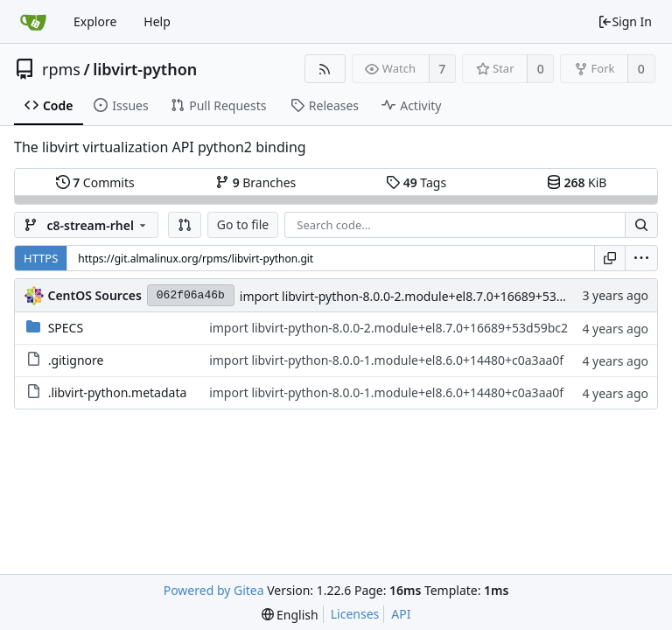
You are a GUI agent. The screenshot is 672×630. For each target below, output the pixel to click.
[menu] (641, 258)
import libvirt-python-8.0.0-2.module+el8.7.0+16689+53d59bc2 (419, 296)
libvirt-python (145, 69)
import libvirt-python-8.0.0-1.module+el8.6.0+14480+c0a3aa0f (386, 360)
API (401, 614)
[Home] (33, 22)
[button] (185, 225)
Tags (416, 182)
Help (157, 21)
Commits (95, 182)
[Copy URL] (610, 258)
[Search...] (641, 225)
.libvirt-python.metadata (118, 392)
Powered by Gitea (214, 590)
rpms (61, 69)
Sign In (625, 21)
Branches (255, 182)
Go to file (243, 224)
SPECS (66, 328)
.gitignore (76, 360)
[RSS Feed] (325, 69)
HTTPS (41, 258)
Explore (95, 21)
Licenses (355, 614)
